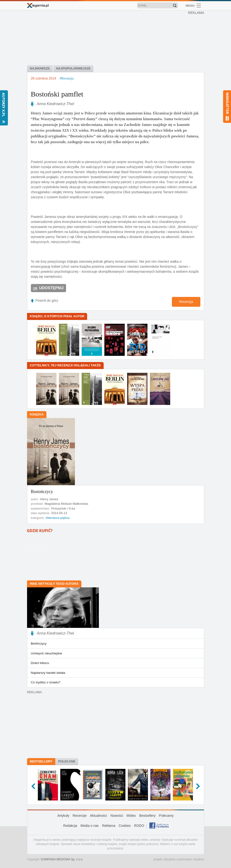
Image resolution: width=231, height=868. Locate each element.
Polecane (67, 761)
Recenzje (79, 816)
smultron (198, 859)
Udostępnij (51, 288)
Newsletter (227, 107)
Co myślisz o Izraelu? (46, 682)
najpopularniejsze (73, 68)
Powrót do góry (47, 301)
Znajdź (175, 6)
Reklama (109, 826)
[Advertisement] (117, 38)
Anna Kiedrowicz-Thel (56, 104)
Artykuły (63, 816)
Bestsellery (41, 761)
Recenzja (186, 302)
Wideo (131, 816)
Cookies (125, 826)
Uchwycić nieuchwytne (47, 653)
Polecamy (166, 816)
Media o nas (90, 826)
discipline (170, 859)
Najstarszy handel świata (48, 673)
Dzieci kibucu (40, 663)
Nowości (117, 816)
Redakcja (70, 826)
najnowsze (40, 68)
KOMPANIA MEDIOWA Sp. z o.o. (62, 859)
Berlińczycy (39, 644)
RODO (139, 826)
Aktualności (99, 816)
